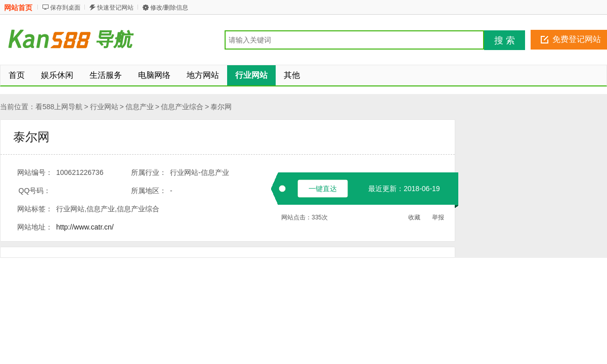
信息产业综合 (182, 107)
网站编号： (35, 172)
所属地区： (149, 191)
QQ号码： (35, 191)
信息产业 (140, 107)
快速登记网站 (115, 8)
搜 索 (505, 40)
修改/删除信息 (169, 8)
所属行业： (149, 172)
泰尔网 (221, 107)
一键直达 (323, 189)
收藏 (414, 217)
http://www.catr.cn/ (85, 227)
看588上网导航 (59, 107)
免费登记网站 (577, 39)
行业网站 (104, 107)
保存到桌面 (65, 8)
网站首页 (18, 8)
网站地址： (35, 227)
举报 (438, 217)
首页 (17, 75)
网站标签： (35, 209)
